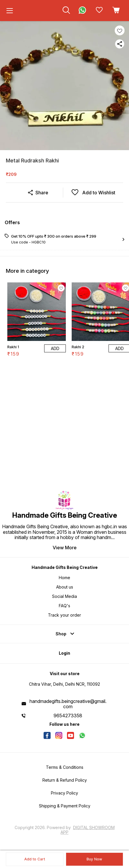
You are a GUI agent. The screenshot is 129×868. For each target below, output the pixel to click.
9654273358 (68, 716)
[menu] (10, 11)
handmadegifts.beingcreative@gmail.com (68, 704)
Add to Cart (35, 859)
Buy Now (94, 859)
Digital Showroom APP (88, 830)
